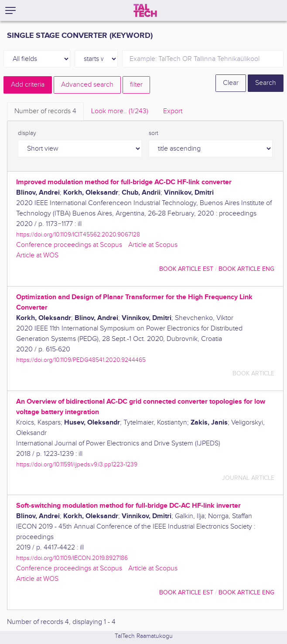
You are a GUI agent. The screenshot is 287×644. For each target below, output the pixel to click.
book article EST (186, 269)
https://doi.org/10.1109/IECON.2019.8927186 (72, 558)
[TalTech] (145, 10)
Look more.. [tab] (120, 111)
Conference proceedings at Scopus (69, 245)
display (27, 133)
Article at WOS (37, 255)
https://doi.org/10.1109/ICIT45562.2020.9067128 (78, 234)
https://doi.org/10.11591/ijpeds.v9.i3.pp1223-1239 (77, 464)
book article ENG (246, 269)
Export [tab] (173, 111)
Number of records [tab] (45, 111)
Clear (231, 83)
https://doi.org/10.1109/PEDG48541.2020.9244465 (81, 360)
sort (154, 133)
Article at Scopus (153, 245)
